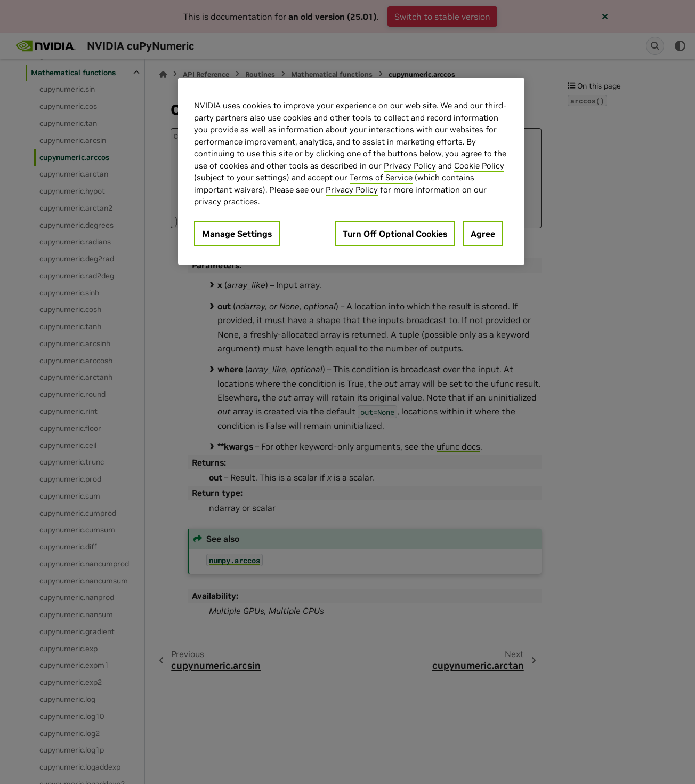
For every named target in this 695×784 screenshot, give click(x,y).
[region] (351, 171)
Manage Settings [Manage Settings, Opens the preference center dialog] (237, 234)
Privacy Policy (410, 166)
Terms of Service (381, 177)
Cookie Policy (479, 166)
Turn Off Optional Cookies (395, 234)
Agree (483, 234)
